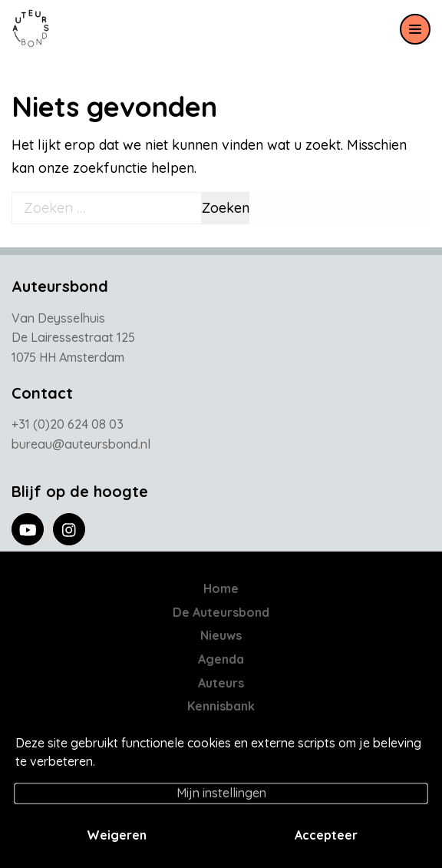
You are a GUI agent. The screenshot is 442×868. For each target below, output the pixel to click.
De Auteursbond (221, 612)
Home (221, 588)
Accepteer (326, 835)
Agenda (221, 659)
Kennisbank (221, 706)
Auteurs (221, 683)
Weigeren (117, 835)
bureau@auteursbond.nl (81, 444)
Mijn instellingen (221, 793)
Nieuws (221, 635)
